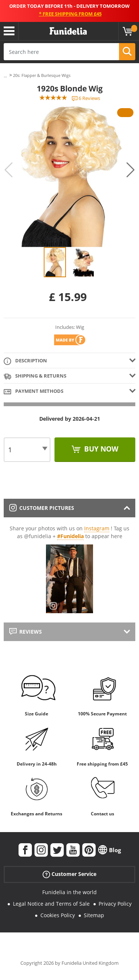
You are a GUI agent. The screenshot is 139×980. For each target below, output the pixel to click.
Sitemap (94, 915)
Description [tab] (25, 361)
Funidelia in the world (69, 892)
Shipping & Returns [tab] (35, 376)
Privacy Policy (115, 904)
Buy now (100, 449)
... (5, 76)
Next (130, 170)
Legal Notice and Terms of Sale (51, 904)
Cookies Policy (58, 915)
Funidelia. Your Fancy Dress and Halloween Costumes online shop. (68, 31)
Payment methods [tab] (34, 392)
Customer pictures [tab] (42, 508)
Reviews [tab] (26, 632)
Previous (9, 170)
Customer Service (69, 874)
